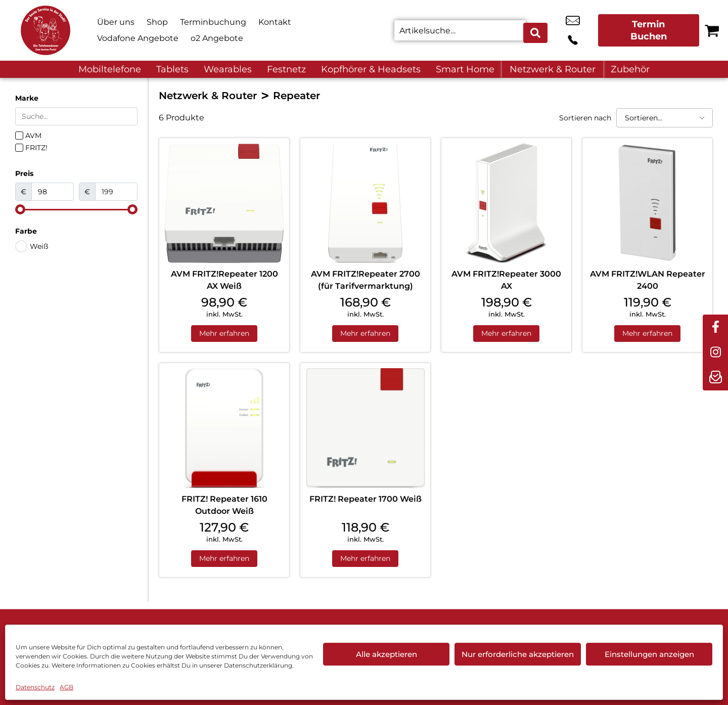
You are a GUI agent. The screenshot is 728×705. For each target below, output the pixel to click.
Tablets (172, 69)
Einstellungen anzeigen (649, 654)
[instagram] (715, 352)
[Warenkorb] (712, 30)
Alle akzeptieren (386, 654)
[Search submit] (536, 30)
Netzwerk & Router (553, 69)
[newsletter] (715, 378)
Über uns (116, 22)
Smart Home (465, 69)
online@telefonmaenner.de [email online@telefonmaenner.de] (561, 30)
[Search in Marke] (76, 116)
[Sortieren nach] (665, 118)
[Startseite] (45, 30)
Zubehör (630, 69)
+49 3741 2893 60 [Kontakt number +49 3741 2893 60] (583, 30)
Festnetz (286, 69)
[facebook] (715, 327)
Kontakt (275, 22)
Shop (157, 22)
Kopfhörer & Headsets (371, 69)
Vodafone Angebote (138, 38)
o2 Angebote (217, 38)
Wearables (228, 69)
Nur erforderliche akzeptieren (518, 654)
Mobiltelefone (110, 69)
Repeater (297, 96)
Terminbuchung (213, 22)
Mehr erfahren (224, 334)
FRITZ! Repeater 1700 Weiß (366, 500)
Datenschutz (35, 687)
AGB (66, 687)
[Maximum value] (116, 192)
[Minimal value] (76, 209)
